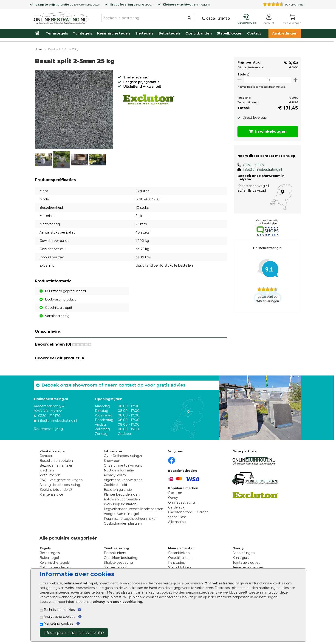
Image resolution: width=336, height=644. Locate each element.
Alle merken (178, 522)
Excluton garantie (118, 490)
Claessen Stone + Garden (188, 512)
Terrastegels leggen (248, 567)
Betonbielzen (179, 553)
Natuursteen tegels (55, 567)
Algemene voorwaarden (123, 480)
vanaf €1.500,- (131, 4)
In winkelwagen (267, 131)
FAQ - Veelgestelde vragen (61, 480)
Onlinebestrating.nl (183, 502)
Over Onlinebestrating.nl (123, 456)
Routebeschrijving (48, 429)
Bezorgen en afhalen (56, 465)
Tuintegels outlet (246, 563)
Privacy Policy (115, 475)
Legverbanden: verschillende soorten (134, 509)
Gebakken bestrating (121, 558)
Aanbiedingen (285, 33)
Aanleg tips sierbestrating (60, 485)
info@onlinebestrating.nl (261, 170)
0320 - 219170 (253, 165)
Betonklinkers (115, 553)
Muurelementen (181, 548)
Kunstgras (240, 558)
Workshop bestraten (120, 504)
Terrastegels (57, 33)
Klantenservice (51, 494)
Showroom (113, 461)
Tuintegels (82, 33)
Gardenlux (176, 507)
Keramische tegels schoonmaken (131, 519)
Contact (254, 33)
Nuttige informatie (119, 470)
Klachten (47, 470)
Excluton (80, 4)
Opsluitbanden (199, 33)
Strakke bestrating (118, 563)
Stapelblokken (230, 33)
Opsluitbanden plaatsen (123, 523)
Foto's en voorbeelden (122, 499)
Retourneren (50, 475)
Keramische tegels (114, 33)
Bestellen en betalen (56, 461)
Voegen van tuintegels (122, 514)
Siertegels (144, 33)
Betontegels (169, 33)
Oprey (173, 498)
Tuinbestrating (116, 548)
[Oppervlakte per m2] (267, 80)
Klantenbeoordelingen (122, 494)
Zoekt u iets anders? (56, 490)
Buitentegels (50, 558)
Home (39, 49)
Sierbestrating (115, 567)
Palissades (176, 563)
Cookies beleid (115, 485)
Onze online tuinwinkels (123, 465)
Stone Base (177, 517)
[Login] (269, 20)
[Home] (60, 17)
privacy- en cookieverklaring (117, 602)
